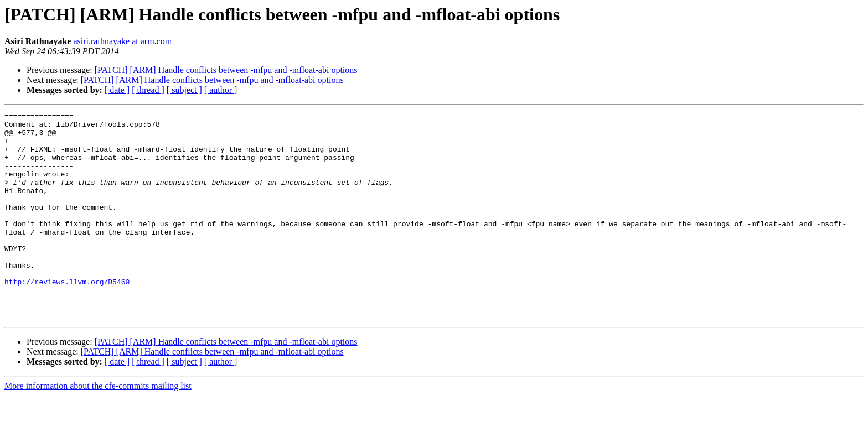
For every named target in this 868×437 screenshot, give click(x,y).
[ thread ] (148, 90)
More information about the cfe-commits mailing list (98, 427)
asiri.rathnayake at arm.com (122, 41)
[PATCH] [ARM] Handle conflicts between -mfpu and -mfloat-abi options (226, 70)
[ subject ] (184, 90)
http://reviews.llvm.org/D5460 (67, 316)
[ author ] (221, 90)
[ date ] (117, 90)
